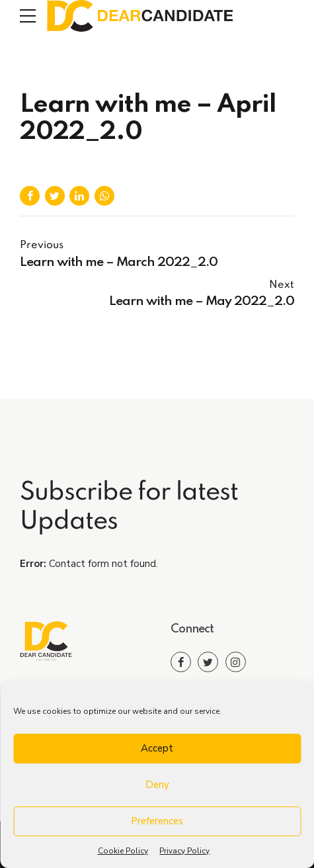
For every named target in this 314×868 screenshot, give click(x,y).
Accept (157, 748)
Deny (157, 785)
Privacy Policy (184, 851)
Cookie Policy (123, 851)
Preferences (157, 821)
